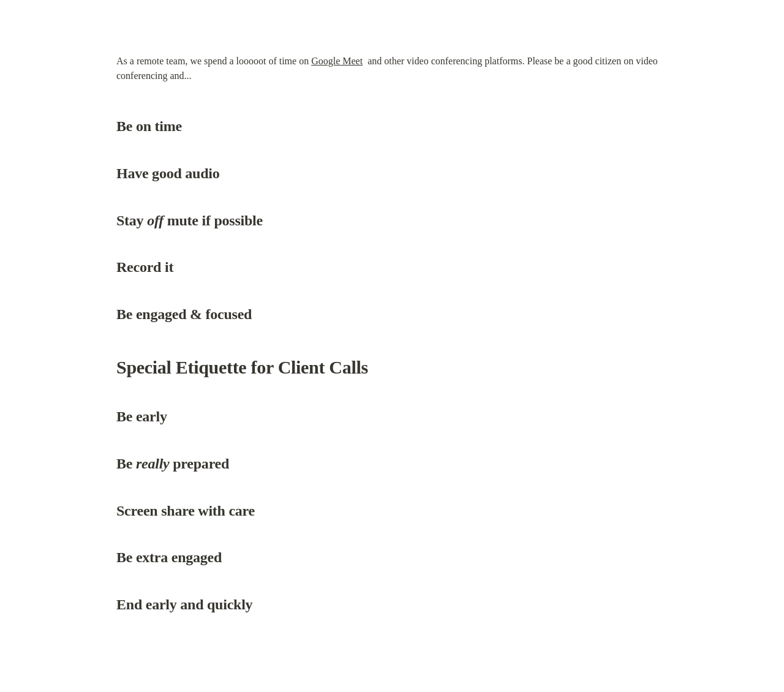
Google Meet (337, 61)
